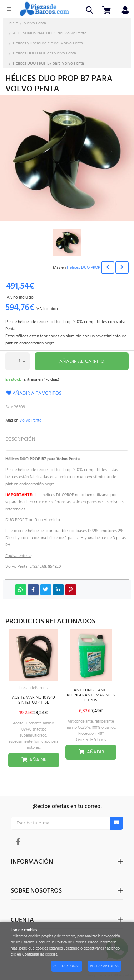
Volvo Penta (30, 420)
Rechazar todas (105, 966)
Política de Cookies (71, 943)
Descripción (20, 439)
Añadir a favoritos (34, 393)
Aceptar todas (66, 966)
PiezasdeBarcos (33, 688)
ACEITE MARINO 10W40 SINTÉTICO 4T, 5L (33, 700)
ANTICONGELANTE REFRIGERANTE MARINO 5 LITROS (91, 696)
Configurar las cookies (40, 955)
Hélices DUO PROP (83, 268)
